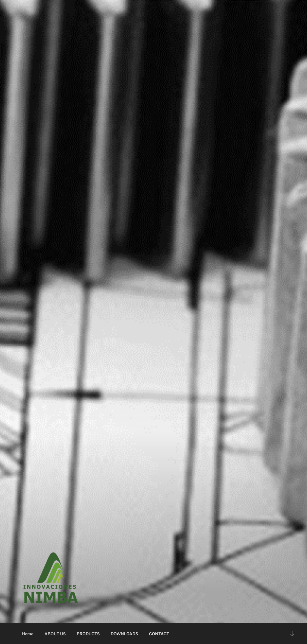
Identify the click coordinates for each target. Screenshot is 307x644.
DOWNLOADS (124, 634)
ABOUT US (55, 634)
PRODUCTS (88, 634)
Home (28, 634)
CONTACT (159, 634)
